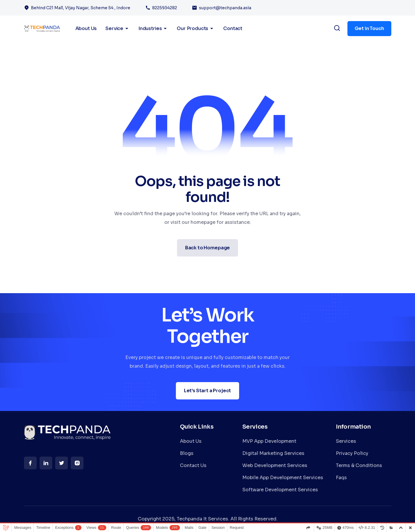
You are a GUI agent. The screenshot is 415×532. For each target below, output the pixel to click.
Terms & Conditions (359, 465)
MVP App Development (269, 441)
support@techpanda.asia (225, 8)
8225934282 (165, 8)
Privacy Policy (352, 453)
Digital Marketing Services (273, 453)
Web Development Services (275, 465)
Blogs (187, 453)
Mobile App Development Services (283, 478)
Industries (153, 29)
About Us (191, 441)
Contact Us (193, 465)
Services (346, 441)
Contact (233, 28)
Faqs (341, 478)
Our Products (196, 29)
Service (118, 29)
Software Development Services (280, 490)
